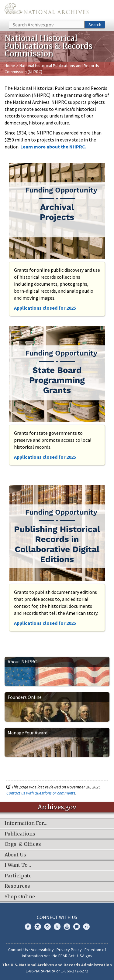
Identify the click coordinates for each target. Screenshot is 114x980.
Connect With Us (57, 917)
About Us (15, 855)
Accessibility (42, 950)
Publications (20, 834)
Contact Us (18, 950)
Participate (18, 876)
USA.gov (85, 956)
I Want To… (18, 865)
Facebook (28, 927)
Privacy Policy (69, 950)
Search (95, 25)
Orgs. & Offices (23, 844)
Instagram (47, 927)
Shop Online (20, 897)
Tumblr (57, 927)
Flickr (86, 927)
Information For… (26, 823)
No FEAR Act (64, 956)
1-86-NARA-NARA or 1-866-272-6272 (57, 971)
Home (10, 66)
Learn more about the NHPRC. (53, 147)
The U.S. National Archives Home (47, 10)
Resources (17, 886)
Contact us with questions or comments (41, 793)
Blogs (77, 927)
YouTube (67, 927)
